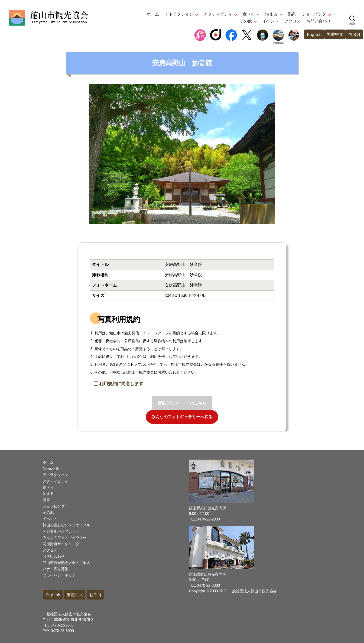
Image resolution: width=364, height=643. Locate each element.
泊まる (271, 14)
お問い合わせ (319, 21)
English (314, 34)
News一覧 (51, 469)
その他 (246, 21)
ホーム (153, 14)
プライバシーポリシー (61, 575)
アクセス (292, 21)
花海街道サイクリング (61, 544)
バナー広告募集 (55, 569)
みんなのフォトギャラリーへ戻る (182, 417)
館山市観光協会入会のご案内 (67, 563)
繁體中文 (335, 34)
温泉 (292, 14)
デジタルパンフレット (61, 531)
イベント (270, 21)
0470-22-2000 (62, 625)
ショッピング (314, 14)
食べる (249, 14)
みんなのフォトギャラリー (65, 538)
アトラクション (179, 14)
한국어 (354, 34)
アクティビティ (218, 14)
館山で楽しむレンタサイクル (67, 525)
